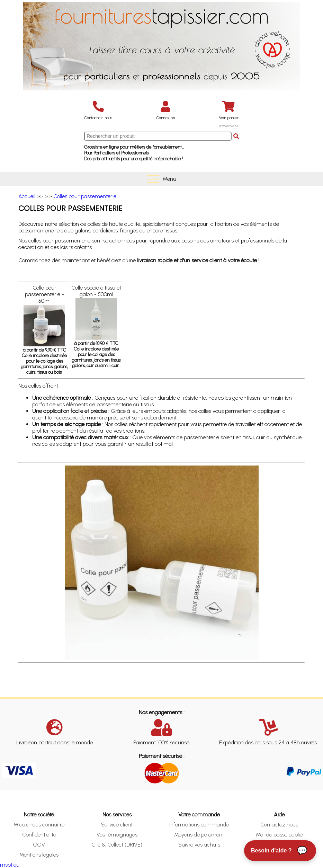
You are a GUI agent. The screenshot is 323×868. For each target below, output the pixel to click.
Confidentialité (39, 835)
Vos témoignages (117, 835)
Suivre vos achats (199, 845)
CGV (39, 845)
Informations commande (199, 825)
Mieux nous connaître (39, 825)
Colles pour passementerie (85, 196)
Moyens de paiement (199, 835)
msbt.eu (10, 865)
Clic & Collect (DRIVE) (117, 845)
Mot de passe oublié (279, 835)
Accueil (27, 196)
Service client (117, 825)
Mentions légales (39, 855)
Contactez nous (279, 825)
